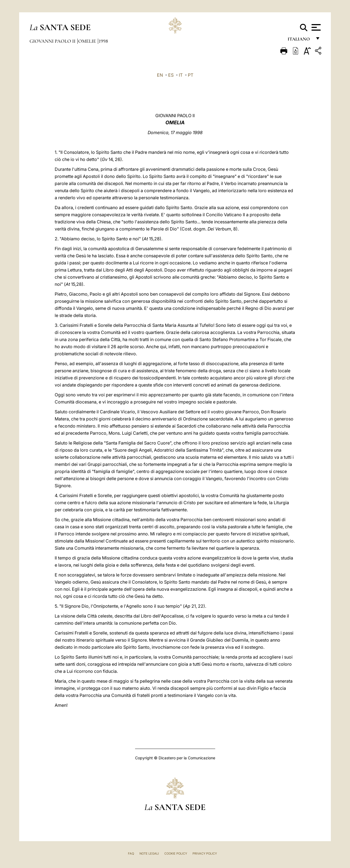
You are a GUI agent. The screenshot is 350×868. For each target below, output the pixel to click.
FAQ (131, 853)
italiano (300, 40)
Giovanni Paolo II (53, 41)
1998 (103, 41)
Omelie (88, 41)
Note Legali (149, 853)
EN (160, 75)
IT (181, 75)
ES (171, 75)
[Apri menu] (315, 27)
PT (191, 75)
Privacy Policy (205, 853)
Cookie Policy (176, 853)
